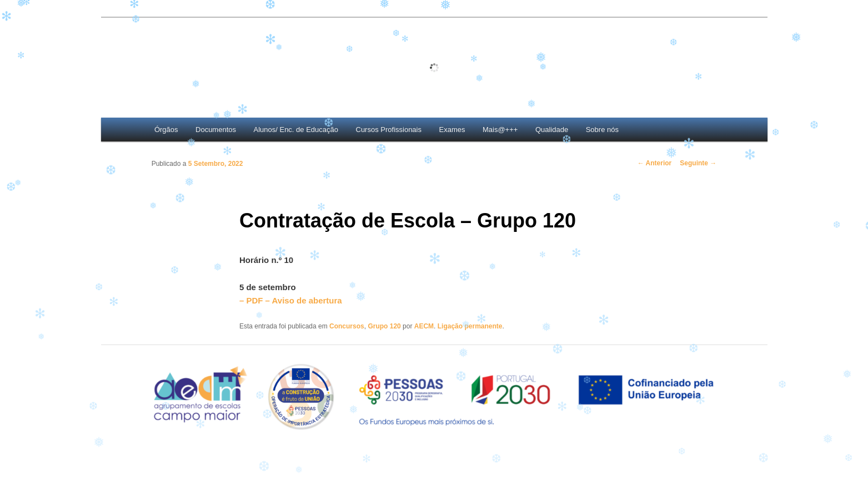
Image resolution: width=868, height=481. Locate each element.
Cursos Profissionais (389, 130)
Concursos (347, 326)
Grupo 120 (384, 326)
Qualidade (552, 130)
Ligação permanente (470, 326)
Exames (452, 130)
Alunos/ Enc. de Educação (296, 130)
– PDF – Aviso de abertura (291, 300)
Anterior (655, 163)
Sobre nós (602, 130)
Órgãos (166, 130)
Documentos (216, 130)
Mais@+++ (500, 130)
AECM (424, 326)
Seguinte (698, 163)
